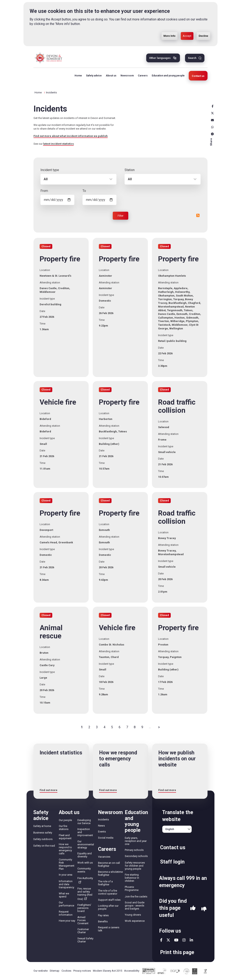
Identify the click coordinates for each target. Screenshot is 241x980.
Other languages (160, 58)
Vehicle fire (58, 402)
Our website (41, 971)
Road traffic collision (177, 406)
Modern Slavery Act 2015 (108, 971)
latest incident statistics (58, 144)
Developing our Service (84, 822)
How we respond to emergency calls (65, 849)
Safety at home (42, 826)
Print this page (177, 952)
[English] (177, 829)
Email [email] (212, 120)
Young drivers (133, 915)
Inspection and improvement (85, 832)
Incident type (50, 170)
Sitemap (55, 971)
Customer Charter (83, 931)
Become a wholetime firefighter (110, 873)
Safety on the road (44, 846)
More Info (170, 36)
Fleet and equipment (65, 837)
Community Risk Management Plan (67, 864)
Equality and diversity (85, 855)
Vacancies (104, 857)
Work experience (135, 921)
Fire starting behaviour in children (132, 878)
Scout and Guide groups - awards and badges (135, 906)
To (84, 191)
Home (78, 76)
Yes (193, 909)
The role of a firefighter (105, 883)
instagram (184, 940)
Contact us (198, 76)
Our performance (66, 904)
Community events (84, 870)
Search (192, 58)
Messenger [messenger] (212, 134)
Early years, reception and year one (136, 841)
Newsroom (127, 76)
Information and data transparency (66, 884)
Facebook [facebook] (212, 106)
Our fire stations (64, 828)
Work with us (85, 863)
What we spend (64, 895)
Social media (106, 838)
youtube (176, 940)
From (44, 191)
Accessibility (132, 971)
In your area (66, 875)
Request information (66, 913)
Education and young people (168, 76)
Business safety (43, 833)
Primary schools (134, 850)
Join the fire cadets (136, 897)
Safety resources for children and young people (135, 866)
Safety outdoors (43, 839)
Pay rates (103, 915)
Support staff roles (109, 900)
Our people (65, 820)
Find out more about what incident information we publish (71, 136)
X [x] (212, 113)
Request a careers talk (109, 929)
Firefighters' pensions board (84, 908)
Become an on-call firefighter (109, 864)
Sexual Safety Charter (85, 940)
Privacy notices (82, 971)
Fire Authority (85, 880)
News (101, 826)
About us (111, 76)
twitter (168, 940)
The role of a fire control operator (108, 892)
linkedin (191, 940)
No (204, 909)
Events (102, 832)
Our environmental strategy (86, 844)
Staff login (172, 862)
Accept (187, 36)
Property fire (60, 259)
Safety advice (94, 76)
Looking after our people (108, 907)
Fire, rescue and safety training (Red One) (85, 894)
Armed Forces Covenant (83, 920)
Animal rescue (51, 632)
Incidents (103, 819)
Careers (143, 76)
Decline (203, 36)
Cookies (66, 971)
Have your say (67, 921)
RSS (198, 215)
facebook (161, 940)
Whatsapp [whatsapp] (212, 127)
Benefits (103, 921)
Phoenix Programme (132, 888)
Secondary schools (136, 856)
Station (130, 170)
